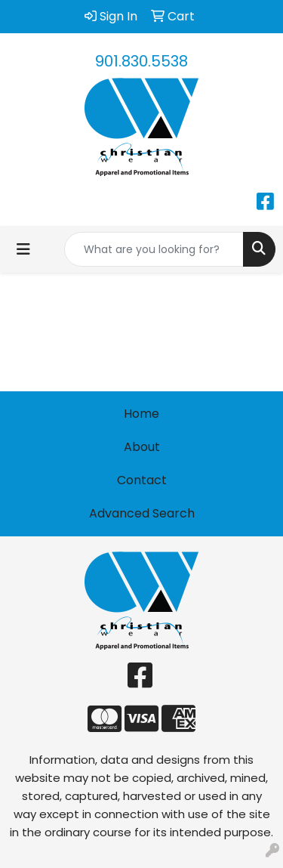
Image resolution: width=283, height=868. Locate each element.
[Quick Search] (154, 249)
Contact (142, 480)
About (142, 447)
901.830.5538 (141, 61)
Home (141, 414)
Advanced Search (142, 513)
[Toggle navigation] (23, 249)
